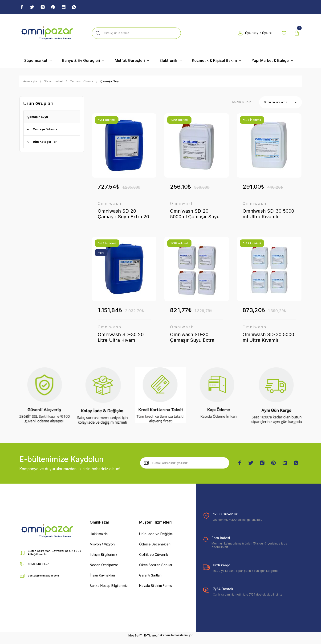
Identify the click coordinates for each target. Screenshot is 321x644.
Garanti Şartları (150, 581)
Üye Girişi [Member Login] (248, 34)
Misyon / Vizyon (102, 550)
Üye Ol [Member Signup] (263, 34)
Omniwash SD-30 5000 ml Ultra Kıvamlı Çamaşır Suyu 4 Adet (268, 340)
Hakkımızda (99, 539)
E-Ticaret (150, 641)
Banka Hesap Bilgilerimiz (109, 591)
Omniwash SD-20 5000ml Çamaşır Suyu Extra (195, 215)
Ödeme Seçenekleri (155, 550)
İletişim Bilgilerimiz (104, 560)
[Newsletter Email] (185, 468)
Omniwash (110, 204)
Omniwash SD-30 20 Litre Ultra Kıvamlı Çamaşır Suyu (121, 340)
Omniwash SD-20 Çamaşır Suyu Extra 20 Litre (123, 215)
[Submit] (146, 468)
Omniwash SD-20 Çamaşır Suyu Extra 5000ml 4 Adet (192, 340)
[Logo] (47, 34)
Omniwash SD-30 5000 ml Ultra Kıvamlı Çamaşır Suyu (268, 215)
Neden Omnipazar (104, 570)
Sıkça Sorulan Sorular (156, 570)
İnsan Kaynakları (102, 581)
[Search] (136, 34)
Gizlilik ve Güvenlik (154, 560)
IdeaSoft (135, 640)
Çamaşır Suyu (110, 82)
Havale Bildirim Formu (156, 591)
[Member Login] (237, 34)
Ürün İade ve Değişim (156, 539)
